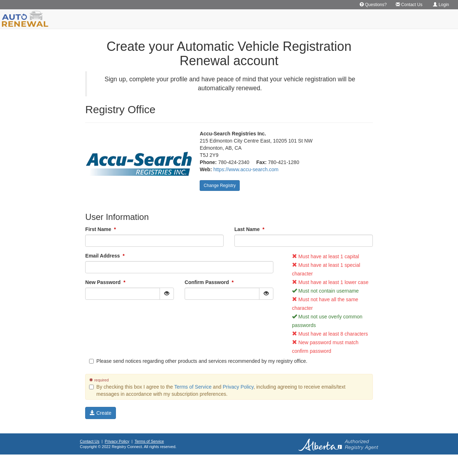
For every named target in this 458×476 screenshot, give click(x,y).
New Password (105, 282)
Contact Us (89, 441)
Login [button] (441, 5)
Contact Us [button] (409, 5)
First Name (101, 229)
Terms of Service (193, 387)
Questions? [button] (373, 5)
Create (101, 413)
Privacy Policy (238, 387)
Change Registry (220, 186)
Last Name (249, 229)
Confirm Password (209, 282)
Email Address (105, 256)
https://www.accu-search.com (246, 169)
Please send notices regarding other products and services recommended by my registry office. (198, 361)
